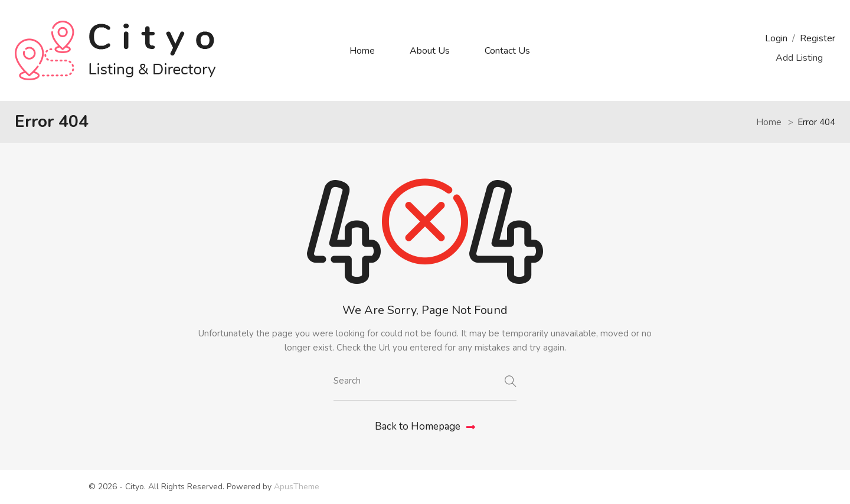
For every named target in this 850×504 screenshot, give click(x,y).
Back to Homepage (425, 426)
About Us (430, 51)
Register (818, 38)
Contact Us (507, 51)
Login (776, 38)
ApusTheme (297, 487)
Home (362, 51)
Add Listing (799, 58)
